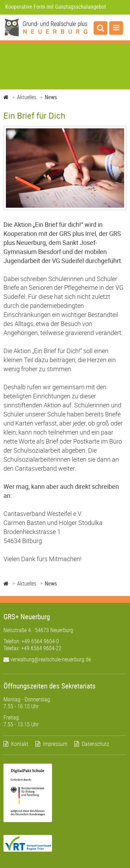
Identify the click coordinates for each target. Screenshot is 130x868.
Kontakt (20, 744)
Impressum (55, 744)
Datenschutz (96, 744)
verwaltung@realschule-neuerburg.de (47, 659)
